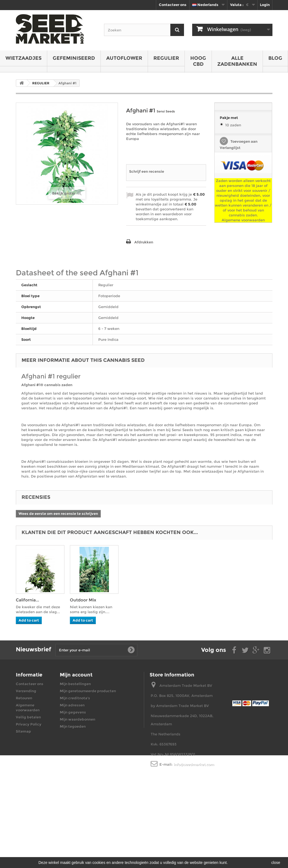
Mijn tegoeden (73, 726)
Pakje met (229, 118)
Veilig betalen (28, 717)
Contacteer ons (173, 5)
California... (27, 600)
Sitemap (23, 731)
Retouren (24, 698)
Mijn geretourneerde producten (88, 691)
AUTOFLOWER (124, 58)
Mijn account (76, 675)
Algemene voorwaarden (243, 220)
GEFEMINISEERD (74, 58)
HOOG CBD (198, 61)
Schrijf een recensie (147, 171)
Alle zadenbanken (237, 61)
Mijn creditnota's (75, 698)
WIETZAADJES (23, 58)
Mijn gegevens (73, 712)
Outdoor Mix (83, 600)
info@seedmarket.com (194, 764)
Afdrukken (144, 242)
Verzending (26, 691)
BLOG (275, 58)
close (276, 863)
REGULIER (166, 58)
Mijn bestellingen (75, 684)
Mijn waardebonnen (78, 719)
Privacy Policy (29, 724)
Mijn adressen (72, 705)
